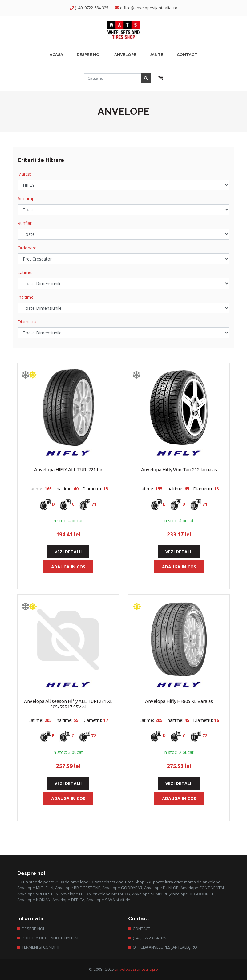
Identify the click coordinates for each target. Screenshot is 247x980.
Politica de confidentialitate (51, 938)
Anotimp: (26, 199)
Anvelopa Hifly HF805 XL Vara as (179, 701)
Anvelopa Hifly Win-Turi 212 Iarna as (179, 470)
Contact (142, 929)
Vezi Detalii (68, 552)
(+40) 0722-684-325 (92, 8)
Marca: (24, 174)
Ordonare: (28, 248)
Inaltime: (26, 297)
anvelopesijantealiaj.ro (136, 969)
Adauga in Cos (68, 567)
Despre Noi (33, 929)
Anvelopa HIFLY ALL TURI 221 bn (68, 470)
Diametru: (27, 322)
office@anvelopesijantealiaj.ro (149, 8)
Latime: (25, 272)
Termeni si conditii (40, 947)
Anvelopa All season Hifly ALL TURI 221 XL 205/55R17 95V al (68, 704)
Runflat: (25, 223)
